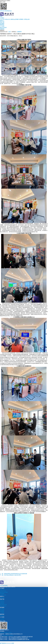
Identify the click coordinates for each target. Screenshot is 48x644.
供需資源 (2, 603)
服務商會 (2, 25)
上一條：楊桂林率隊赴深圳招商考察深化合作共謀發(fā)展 (14, 574)
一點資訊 (10, 633)
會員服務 (2, 23)
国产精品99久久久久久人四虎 (7, 643)
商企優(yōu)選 (3, 605)
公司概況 (2, 18)
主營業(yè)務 (26, 19)
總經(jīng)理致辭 (15, 19)
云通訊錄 (2, 602)
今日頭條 (5, 633)
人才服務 (2, 613)
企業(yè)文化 (8, 19)
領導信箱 (2, 11)
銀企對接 (2, 609)
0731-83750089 (4, 586)
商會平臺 (2, 22)
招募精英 (2, 620)
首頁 (1, 17)
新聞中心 (2, 21)
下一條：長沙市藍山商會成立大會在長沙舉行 (11, 575)
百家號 (2, 633)
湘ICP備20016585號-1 (8, 635)
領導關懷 (21, 19)
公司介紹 (2, 19)
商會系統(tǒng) (8, 11)
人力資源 (2, 26)
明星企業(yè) (3, 606)
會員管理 (2, 601)
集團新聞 (2, 29)
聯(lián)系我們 (3, 28)
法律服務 (2, 610)
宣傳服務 (2, 612)
